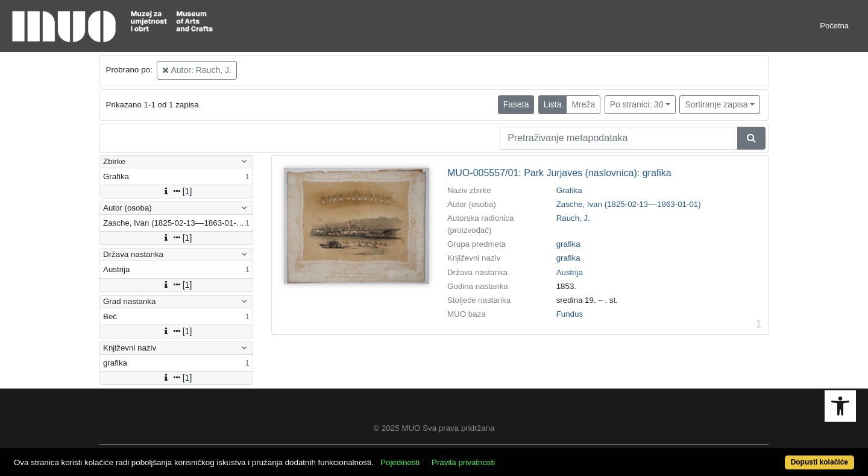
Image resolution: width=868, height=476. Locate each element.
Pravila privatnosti (463, 462)
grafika (568, 244)
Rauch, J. (573, 218)
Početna (834, 26)
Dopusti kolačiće (819, 462)
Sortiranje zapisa (716, 104)
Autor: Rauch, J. (197, 70)
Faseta (516, 104)
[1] (177, 191)
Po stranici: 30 (637, 104)
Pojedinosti (400, 462)
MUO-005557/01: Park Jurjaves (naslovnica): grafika (559, 173)
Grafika (569, 190)
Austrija (570, 272)
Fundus (570, 314)
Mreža (583, 104)
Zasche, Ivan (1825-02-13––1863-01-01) (629, 204)
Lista (553, 104)
